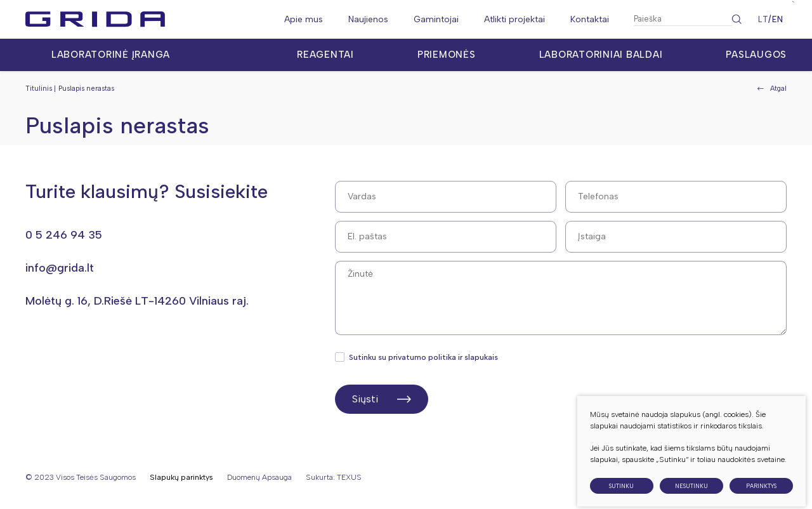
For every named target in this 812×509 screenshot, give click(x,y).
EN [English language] (777, 19)
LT (763, 19)
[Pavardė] (676, 237)
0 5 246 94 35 (64, 235)
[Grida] (95, 19)
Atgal (772, 89)
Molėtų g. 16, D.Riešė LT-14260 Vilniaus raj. (137, 301)
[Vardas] (446, 197)
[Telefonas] (676, 197)
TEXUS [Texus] (349, 477)
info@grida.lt (60, 268)
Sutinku (621, 495)
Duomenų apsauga (259, 477)
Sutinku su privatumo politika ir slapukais (417, 357)
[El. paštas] (446, 237)
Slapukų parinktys (181, 478)
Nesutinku (691, 495)
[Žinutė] (561, 298)
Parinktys (761, 495)
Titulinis (39, 89)
